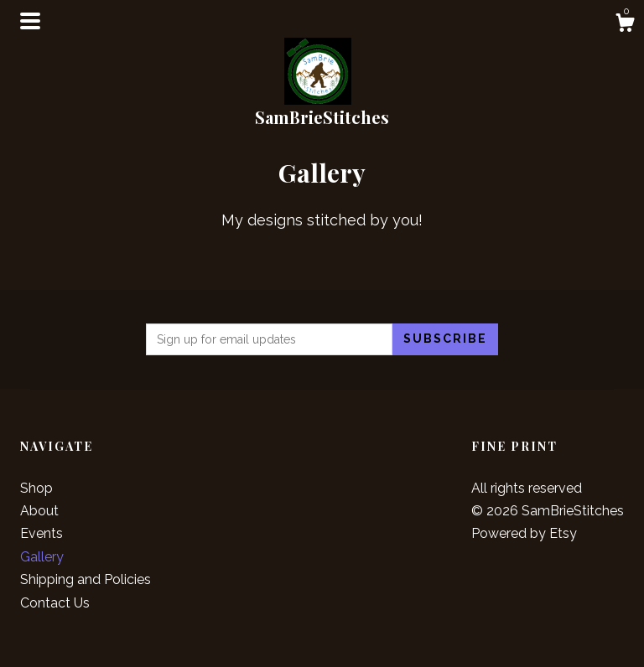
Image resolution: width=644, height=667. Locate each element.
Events (42, 533)
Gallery (42, 557)
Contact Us (55, 603)
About (39, 511)
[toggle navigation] (30, 21)
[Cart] (625, 25)
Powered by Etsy (524, 533)
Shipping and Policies (86, 579)
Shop (36, 488)
